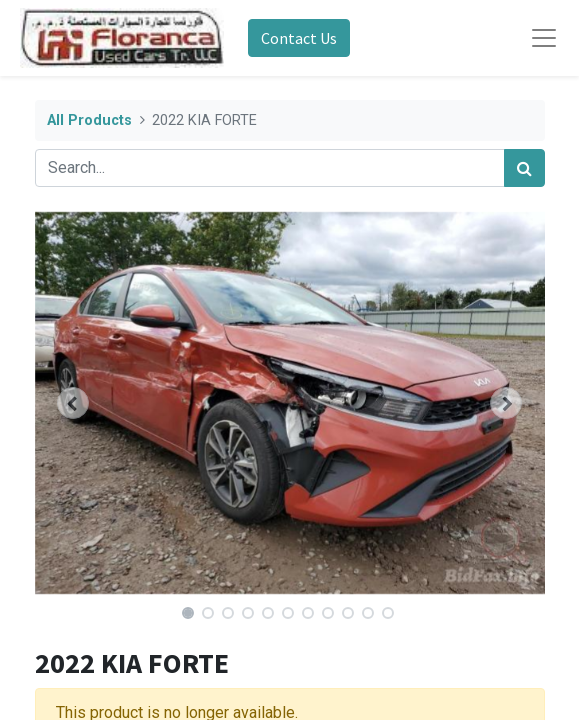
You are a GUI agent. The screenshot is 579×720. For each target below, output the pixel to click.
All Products (89, 120)
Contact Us (299, 38)
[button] (73, 403)
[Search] (524, 168)
